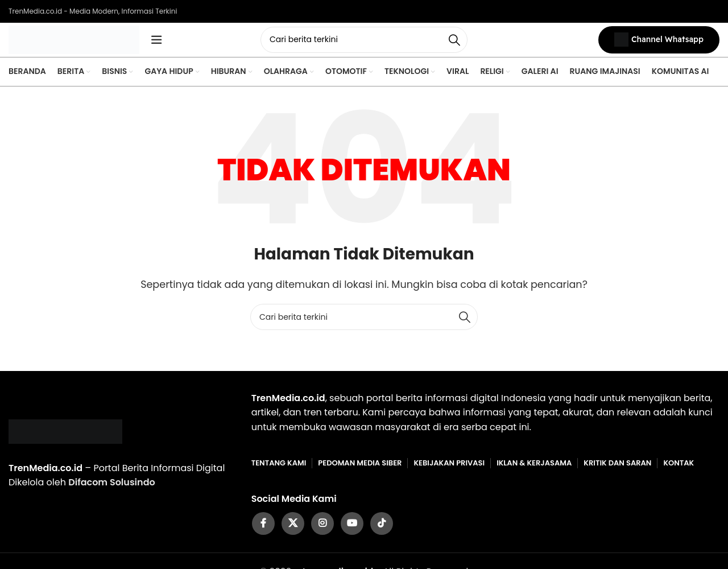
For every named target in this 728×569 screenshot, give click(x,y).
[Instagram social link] (322, 529)
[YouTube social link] (352, 529)
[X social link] (293, 529)
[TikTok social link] (382, 529)
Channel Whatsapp (659, 43)
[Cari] (364, 43)
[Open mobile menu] (156, 43)
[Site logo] (74, 42)
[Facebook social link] (263, 529)
